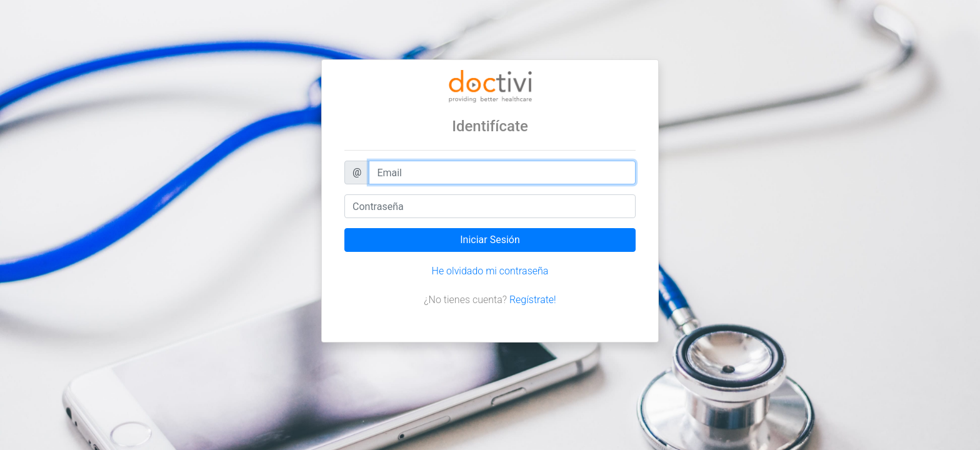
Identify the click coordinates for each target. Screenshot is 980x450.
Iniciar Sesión (490, 240)
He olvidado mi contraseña (490, 271)
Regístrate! (533, 300)
